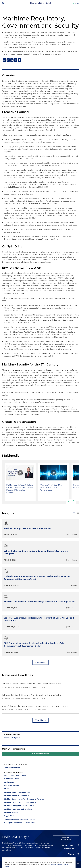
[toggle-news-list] (78, 513)
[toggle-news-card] (74, 513)
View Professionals (40, 754)
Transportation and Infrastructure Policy (20, 819)
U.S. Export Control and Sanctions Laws (19, 823)
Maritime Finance (11, 813)
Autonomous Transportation (15, 775)
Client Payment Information (67, 847)
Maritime (8, 789)
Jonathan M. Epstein (12, 738)
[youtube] (78, 864)
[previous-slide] (68, 501)
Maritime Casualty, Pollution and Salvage (20, 802)
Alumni (71, 854)
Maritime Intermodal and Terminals (18, 809)
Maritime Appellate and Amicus (17, 796)
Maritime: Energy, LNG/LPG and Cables (19, 806)
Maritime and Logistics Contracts (17, 792)
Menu (77, 3)
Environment (9, 782)
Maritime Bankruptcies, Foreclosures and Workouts (24, 799)
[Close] (72, 864)
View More (40, 662)
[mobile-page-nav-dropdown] (40, 9)
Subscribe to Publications (66, 839)
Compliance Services (12, 779)
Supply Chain (9, 816)
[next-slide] (74, 501)
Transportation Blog (12, 768)
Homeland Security (12, 786)
